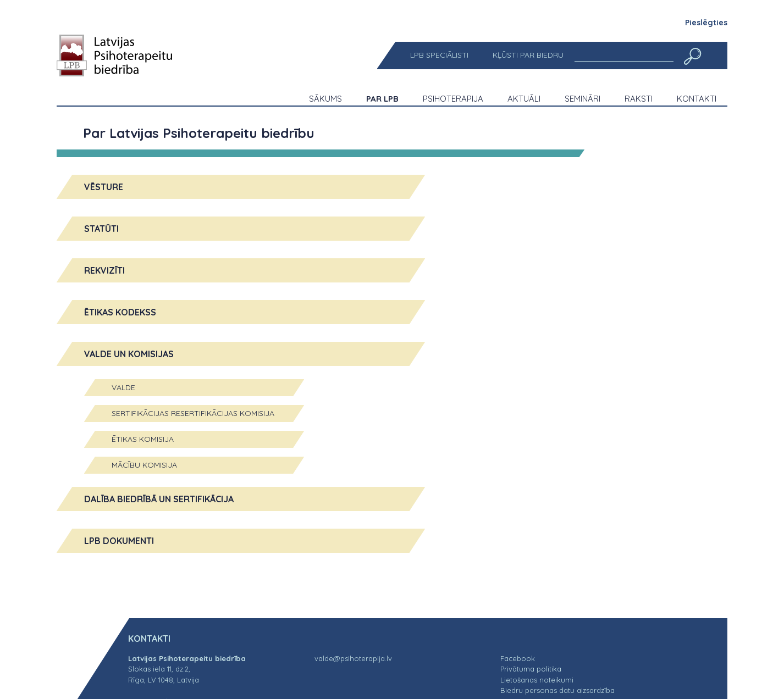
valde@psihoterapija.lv (353, 658)
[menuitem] (439, 55)
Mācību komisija (144, 465)
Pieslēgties (706, 23)
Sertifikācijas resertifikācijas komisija (193, 413)
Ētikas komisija (143, 439)
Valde (123, 387)
